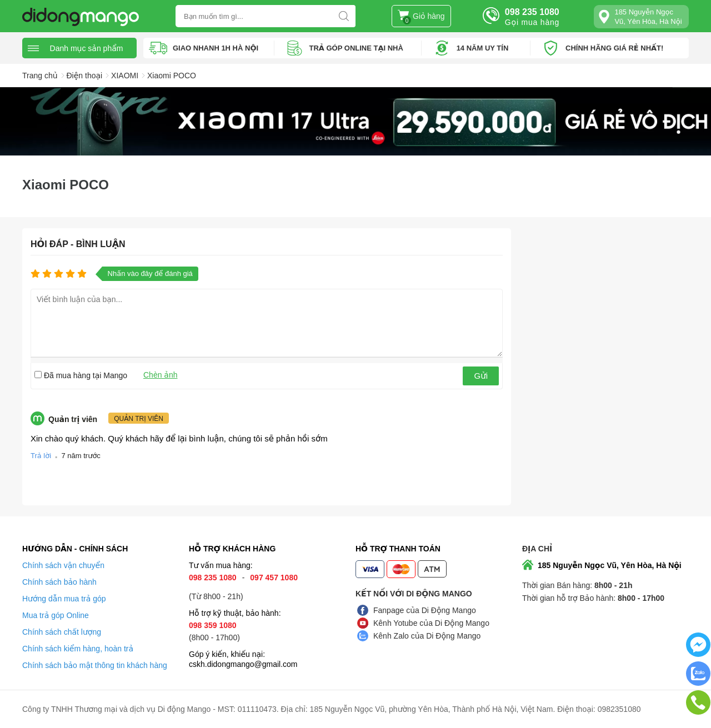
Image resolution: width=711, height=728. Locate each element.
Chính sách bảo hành (59, 582)
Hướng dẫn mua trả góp (64, 599)
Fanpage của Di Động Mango (425, 610)
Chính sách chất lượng (62, 632)
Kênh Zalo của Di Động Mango (427, 636)
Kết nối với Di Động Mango (414, 594)
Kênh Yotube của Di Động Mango (431, 623)
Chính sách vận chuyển (63, 565)
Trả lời (41, 456)
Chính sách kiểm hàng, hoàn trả (78, 649)
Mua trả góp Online (56, 615)
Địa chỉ (537, 549)
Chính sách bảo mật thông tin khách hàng (95, 665)
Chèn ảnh (161, 375)
